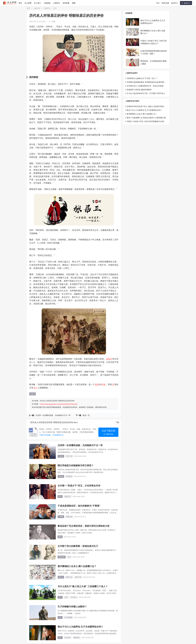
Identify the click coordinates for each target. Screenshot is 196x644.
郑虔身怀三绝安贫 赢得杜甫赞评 (139, 90)
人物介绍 (37, 8)
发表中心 (186, 3)
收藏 (53, 22)
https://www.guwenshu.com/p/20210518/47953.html (59, 404)
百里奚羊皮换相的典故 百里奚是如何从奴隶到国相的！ (145, 82)
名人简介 (37, 3)
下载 (117, 422)
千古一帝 (69, 456)
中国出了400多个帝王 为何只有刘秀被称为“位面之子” (145, 122)
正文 (55, 8)
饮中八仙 (78, 577)
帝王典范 (69, 476)
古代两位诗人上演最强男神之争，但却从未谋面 (145, 86)
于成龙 (61, 517)
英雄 (103, 384)
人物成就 (47, 3)
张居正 (32, 394)
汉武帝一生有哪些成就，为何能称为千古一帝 (53, 415)
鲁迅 (60, 537)
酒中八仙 (69, 577)
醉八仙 (61, 577)
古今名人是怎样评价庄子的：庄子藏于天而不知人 (146, 93)
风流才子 (68, 497)
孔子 (69, 557)
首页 (20, 3)
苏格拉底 (62, 557)
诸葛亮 (109, 359)
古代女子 (68, 638)
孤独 (97, 384)
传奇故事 (66, 3)
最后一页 (86, 415)
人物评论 (56, 3)
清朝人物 (69, 517)
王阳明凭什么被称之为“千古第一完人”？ (142, 78)
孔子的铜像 (68, 617)
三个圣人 (74, 597)
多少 (35, 388)
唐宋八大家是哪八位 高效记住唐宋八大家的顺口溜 (146, 118)
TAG (158, 3)
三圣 (66, 597)
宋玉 (60, 497)
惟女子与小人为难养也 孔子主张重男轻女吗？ (144, 110)
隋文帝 (61, 476)
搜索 (74, 3)
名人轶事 (28, 3)
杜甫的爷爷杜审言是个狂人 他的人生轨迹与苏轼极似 (145, 107)
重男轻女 (77, 638)
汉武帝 (61, 456)
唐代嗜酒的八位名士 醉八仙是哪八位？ (142, 114)
